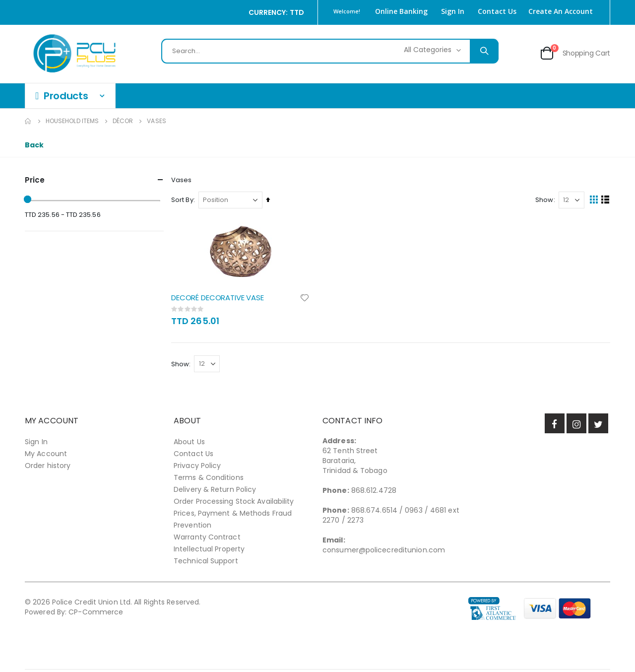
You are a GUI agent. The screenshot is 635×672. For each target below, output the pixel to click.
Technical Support (206, 563)
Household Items (72, 121)
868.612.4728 (374, 493)
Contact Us (497, 11)
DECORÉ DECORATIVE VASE (220, 300)
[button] (308, 300)
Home (28, 121)
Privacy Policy (197, 468)
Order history (48, 468)
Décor (123, 121)
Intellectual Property (209, 551)
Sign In (453, 11)
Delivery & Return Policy (215, 492)
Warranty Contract (207, 539)
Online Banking (401, 11)
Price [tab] (94, 180)
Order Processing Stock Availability (234, 504)
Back (34, 145)
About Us (189, 444)
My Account (46, 456)
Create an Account (561, 11)
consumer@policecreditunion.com (384, 552)
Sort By (185, 202)
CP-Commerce (96, 614)
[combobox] (330, 51)
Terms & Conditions (209, 480)
